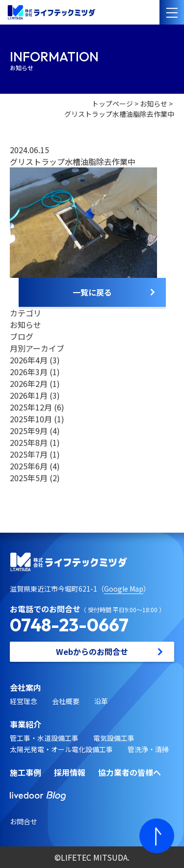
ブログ (22, 336)
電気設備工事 (114, 738)
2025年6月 (29, 466)
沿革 (101, 701)
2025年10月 (31, 419)
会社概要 (66, 701)
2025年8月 (29, 442)
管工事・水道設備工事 (44, 738)
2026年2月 (29, 383)
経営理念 (24, 701)
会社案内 (26, 687)
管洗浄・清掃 (148, 749)
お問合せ (24, 821)
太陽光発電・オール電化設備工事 (61, 749)
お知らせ (154, 104)
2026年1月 (29, 395)
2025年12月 (31, 407)
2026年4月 (29, 360)
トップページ (112, 104)
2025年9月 (29, 431)
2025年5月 (29, 478)
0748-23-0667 (69, 625)
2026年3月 (29, 372)
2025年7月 (29, 454)
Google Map (124, 589)
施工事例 (26, 772)
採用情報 (70, 772)
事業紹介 (26, 724)
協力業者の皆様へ (130, 772)
